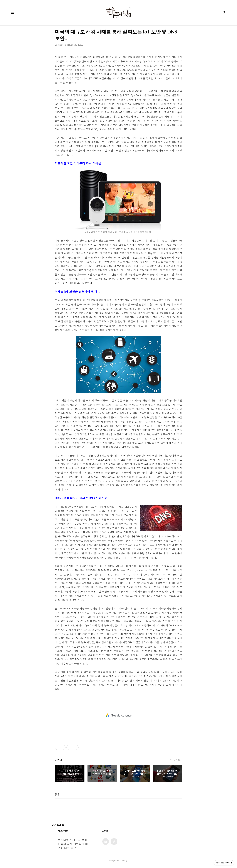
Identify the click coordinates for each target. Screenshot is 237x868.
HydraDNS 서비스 (94, 541)
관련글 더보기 (176, 760)
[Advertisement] (119, 715)
